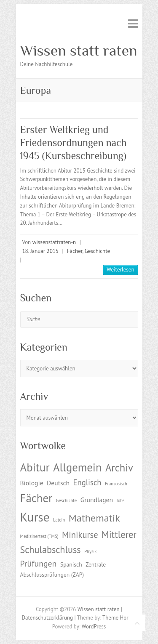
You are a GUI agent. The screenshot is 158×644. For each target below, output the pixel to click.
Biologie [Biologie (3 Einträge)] (32, 483)
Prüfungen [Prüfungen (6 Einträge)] (39, 563)
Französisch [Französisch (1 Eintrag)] (116, 484)
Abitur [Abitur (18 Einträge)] (35, 467)
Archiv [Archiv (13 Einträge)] (119, 468)
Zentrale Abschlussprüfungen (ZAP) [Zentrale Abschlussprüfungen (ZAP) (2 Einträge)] (63, 569)
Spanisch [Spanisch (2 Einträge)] (71, 564)
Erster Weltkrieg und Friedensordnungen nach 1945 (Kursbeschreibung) (74, 142)
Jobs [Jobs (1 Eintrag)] (121, 500)
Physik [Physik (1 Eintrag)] (90, 551)
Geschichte (97, 251)
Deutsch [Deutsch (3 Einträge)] (58, 483)
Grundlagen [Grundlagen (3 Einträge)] (97, 500)
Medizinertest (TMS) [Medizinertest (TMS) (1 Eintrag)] (39, 536)
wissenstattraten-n (54, 242)
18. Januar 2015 (40, 251)
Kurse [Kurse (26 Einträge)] (35, 517)
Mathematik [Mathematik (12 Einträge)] (94, 518)
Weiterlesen (120, 270)
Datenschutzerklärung (47, 618)
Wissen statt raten (79, 51)
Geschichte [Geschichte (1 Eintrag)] (66, 500)
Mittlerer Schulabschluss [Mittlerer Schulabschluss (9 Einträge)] (78, 542)
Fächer (75, 251)
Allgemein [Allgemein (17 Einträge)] (77, 467)
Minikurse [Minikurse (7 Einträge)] (80, 535)
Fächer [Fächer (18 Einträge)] (36, 498)
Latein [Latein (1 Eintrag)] (59, 520)
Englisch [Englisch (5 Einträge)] (87, 482)
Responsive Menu (133, 23)
